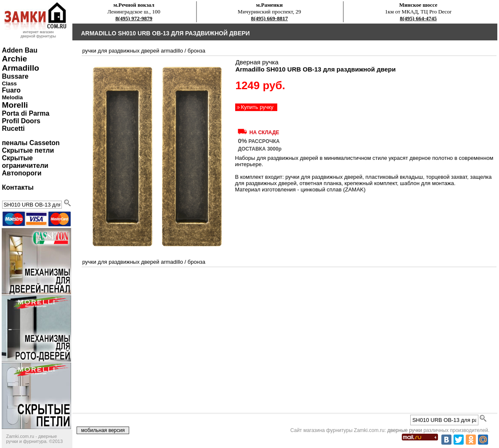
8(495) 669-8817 (269, 18)
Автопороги (21, 173)
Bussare (15, 76)
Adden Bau (19, 50)
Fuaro (11, 90)
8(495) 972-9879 (134, 18)
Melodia (12, 97)
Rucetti (13, 129)
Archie (14, 59)
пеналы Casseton (31, 143)
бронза (196, 51)
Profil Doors (21, 121)
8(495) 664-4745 (418, 18)
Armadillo (20, 68)
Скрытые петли (28, 150)
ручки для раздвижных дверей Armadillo (132, 51)
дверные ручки (405, 430)
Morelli (15, 105)
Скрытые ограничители (25, 162)
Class (9, 84)
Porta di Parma (25, 113)
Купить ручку (257, 107)
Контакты (17, 187)
